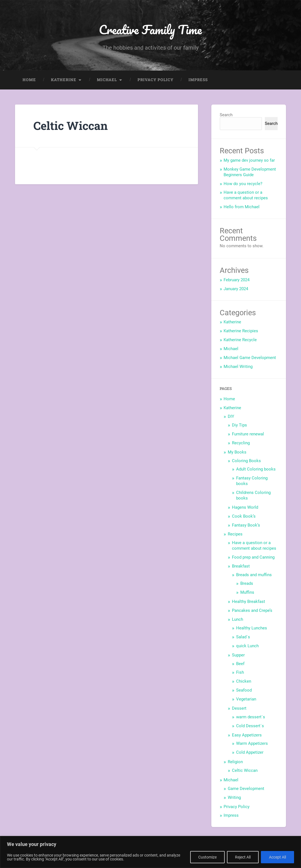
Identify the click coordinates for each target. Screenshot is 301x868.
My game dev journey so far (249, 160)
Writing (234, 797)
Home (29, 80)
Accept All (277, 857)
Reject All (243, 857)
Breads (247, 583)
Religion (235, 762)
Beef (240, 664)
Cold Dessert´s (250, 726)
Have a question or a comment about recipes (246, 195)
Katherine (64, 80)
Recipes (235, 534)
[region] (150, 852)
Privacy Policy (156, 80)
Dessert (239, 708)
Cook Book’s (244, 516)
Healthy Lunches (252, 628)
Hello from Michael (242, 207)
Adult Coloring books (256, 469)
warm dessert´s (251, 717)
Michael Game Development (250, 358)
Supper (238, 655)
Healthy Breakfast (249, 602)
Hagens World (245, 507)
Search (226, 115)
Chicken (244, 681)
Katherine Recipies (241, 331)
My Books (237, 452)
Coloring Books (246, 461)
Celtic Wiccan (245, 770)
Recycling (241, 443)
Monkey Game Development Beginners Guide (250, 172)
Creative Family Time (150, 29)
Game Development (246, 789)
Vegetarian (246, 699)
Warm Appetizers (252, 743)
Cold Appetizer (250, 752)
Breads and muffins (254, 575)
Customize (207, 857)
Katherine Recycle (240, 340)
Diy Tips (239, 425)
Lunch (238, 619)
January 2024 (236, 289)
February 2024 (237, 280)
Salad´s (243, 637)
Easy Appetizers (247, 735)
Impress (198, 80)
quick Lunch (247, 646)
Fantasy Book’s (246, 525)
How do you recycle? (243, 184)
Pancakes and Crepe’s (252, 610)
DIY (231, 416)
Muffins (247, 592)
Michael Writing (238, 367)
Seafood (244, 690)
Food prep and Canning (253, 557)
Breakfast (241, 566)
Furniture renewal (248, 434)
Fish (240, 672)
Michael (107, 80)
